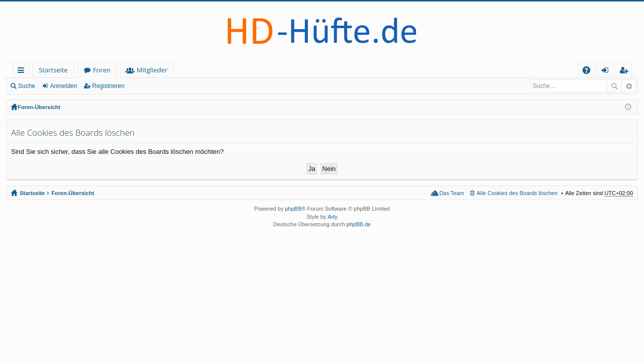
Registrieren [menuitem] (626, 72)
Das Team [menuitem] (452, 193)
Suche (27, 86)
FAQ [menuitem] (590, 72)
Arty (333, 217)
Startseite (53, 70)
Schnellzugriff (23, 72)
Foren (102, 70)
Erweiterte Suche (629, 86)
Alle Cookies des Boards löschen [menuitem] (517, 193)
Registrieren (108, 86)
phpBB (293, 209)
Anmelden (63, 86)
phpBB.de (359, 224)
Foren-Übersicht (39, 107)
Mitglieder (152, 70)
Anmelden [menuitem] (608, 72)
